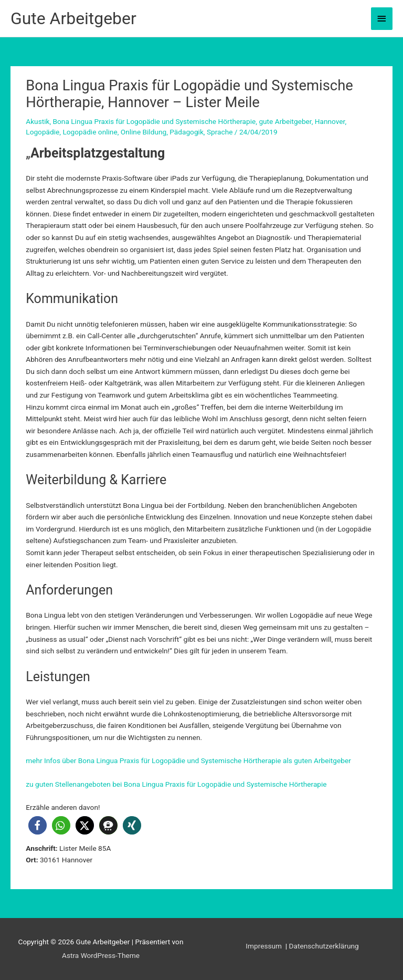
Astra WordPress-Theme (101, 955)
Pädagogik (187, 132)
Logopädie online (90, 132)
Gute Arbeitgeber (73, 18)
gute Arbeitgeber (285, 121)
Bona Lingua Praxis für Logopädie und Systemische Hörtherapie (155, 121)
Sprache (220, 132)
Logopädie (43, 132)
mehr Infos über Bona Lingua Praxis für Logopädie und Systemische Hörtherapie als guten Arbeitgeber (188, 760)
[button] (38, 825)
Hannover (330, 121)
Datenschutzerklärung (324, 946)
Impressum (264, 946)
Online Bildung (144, 132)
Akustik (38, 121)
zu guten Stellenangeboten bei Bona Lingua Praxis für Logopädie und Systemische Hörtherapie (176, 784)
